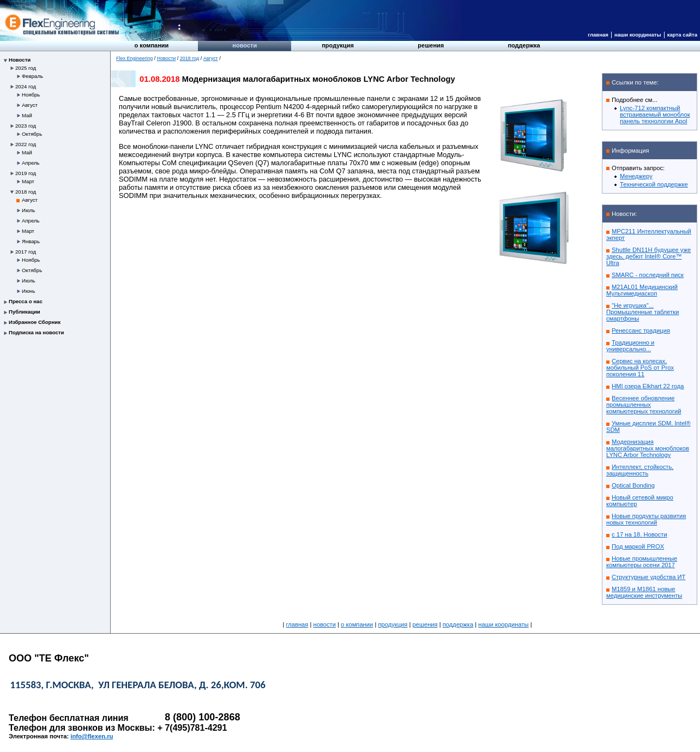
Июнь (28, 291)
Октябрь (32, 134)
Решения (431, 45)
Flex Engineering (134, 58)
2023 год (26, 126)
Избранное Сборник (35, 322)
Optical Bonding (633, 485)
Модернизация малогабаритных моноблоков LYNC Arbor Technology (648, 448)
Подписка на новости (36, 332)
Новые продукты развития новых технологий (646, 519)
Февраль (32, 76)
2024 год (26, 86)
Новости (245, 45)
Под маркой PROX (638, 546)
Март (28, 181)
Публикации (25, 312)
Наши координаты (638, 35)
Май (27, 115)
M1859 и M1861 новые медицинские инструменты (644, 592)
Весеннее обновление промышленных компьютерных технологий (644, 405)
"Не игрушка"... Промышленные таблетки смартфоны (642, 312)
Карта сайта (682, 35)
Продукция (338, 45)
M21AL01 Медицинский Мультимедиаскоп (642, 290)
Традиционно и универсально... (630, 346)
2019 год (26, 173)
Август (30, 105)
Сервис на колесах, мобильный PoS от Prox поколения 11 (640, 368)
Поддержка (524, 45)
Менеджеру (636, 176)
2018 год (26, 192)
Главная (598, 35)
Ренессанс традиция (641, 330)
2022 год (26, 144)
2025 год (26, 68)
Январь (31, 241)
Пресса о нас (26, 301)
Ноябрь (31, 95)
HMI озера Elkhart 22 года (648, 386)
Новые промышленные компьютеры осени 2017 (642, 562)
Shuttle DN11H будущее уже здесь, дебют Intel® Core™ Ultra (648, 256)
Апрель (31, 163)
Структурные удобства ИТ (648, 577)
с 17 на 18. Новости (639, 534)
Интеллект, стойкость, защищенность (640, 470)
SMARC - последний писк (648, 275)
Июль (28, 210)
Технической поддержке (654, 184)
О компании (152, 45)
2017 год (26, 252)
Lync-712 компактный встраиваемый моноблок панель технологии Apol (655, 115)
